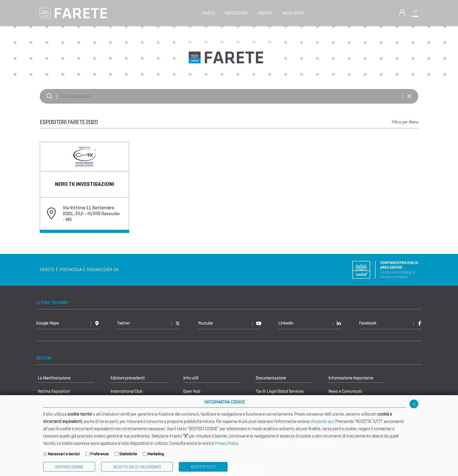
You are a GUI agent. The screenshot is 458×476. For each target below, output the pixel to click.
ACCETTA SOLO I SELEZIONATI (137, 467)
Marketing (156, 454)
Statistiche (128, 454)
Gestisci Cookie (69, 467)
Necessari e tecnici (64, 454)
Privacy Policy (226, 443)
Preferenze (99, 454)
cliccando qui (322, 421)
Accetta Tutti (203, 467)
